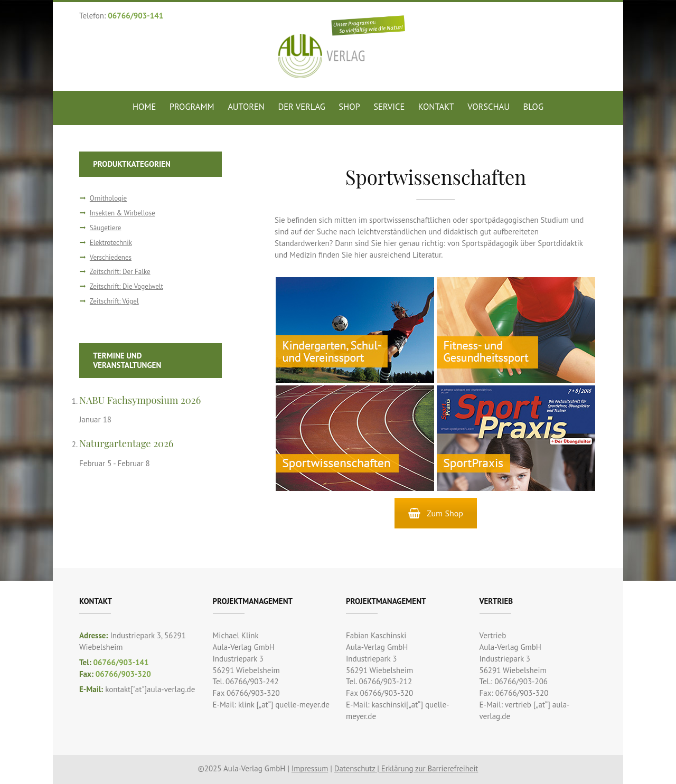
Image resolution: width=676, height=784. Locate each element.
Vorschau (489, 107)
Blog (533, 107)
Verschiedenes (111, 257)
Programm (192, 107)
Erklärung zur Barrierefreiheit (430, 768)
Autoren (246, 107)
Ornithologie (109, 198)
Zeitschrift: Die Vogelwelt (127, 286)
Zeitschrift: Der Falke (121, 272)
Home (144, 107)
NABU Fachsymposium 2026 (141, 400)
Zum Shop (436, 513)
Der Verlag (301, 107)
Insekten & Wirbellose (123, 213)
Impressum (308, 768)
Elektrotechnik (111, 243)
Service (389, 107)
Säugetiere (106, 228)
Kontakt (436, 107)
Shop (349, 107)
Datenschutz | (357, 768)
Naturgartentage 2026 (127, 443)
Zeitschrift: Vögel (115, 301)
